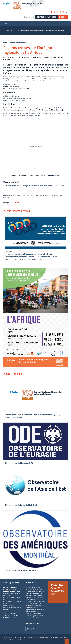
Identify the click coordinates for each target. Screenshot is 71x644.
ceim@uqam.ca (9, 617)
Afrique (14, 196)
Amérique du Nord (36, 113)
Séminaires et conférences (14, 43)
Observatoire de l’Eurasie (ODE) (19, 463)
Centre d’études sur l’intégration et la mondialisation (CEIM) (32, 415)
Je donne (30, 629)
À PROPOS (31, 582)
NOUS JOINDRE (11, 582)
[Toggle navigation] (6, 24)
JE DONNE (63, 17)
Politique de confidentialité (60, 637)
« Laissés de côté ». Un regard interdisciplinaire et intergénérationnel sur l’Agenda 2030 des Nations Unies (32, 255)
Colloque (9, 251)
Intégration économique (25, 196)
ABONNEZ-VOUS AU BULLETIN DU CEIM (57, 589)
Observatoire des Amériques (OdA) (21, 570)
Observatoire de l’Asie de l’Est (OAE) (21, 505)
